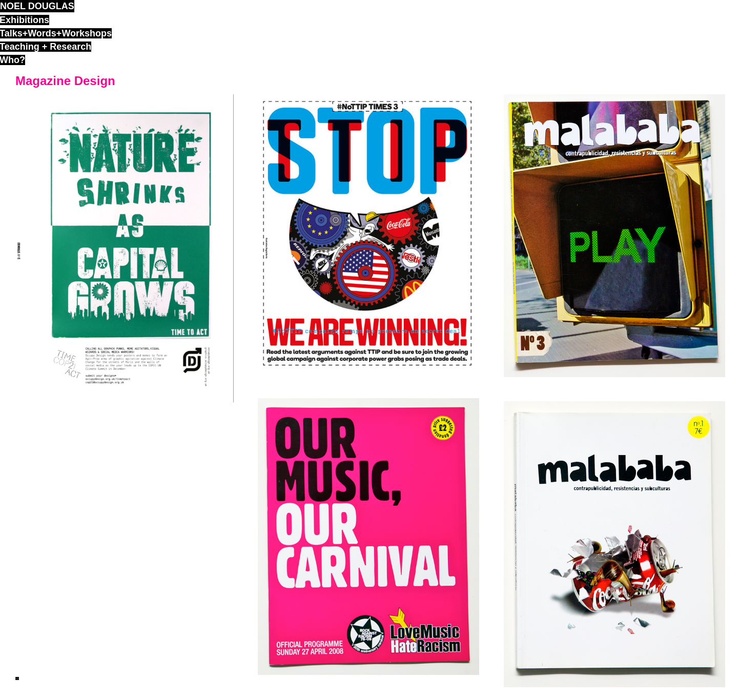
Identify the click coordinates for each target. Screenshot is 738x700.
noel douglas (37, 6)
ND (17, 678)
